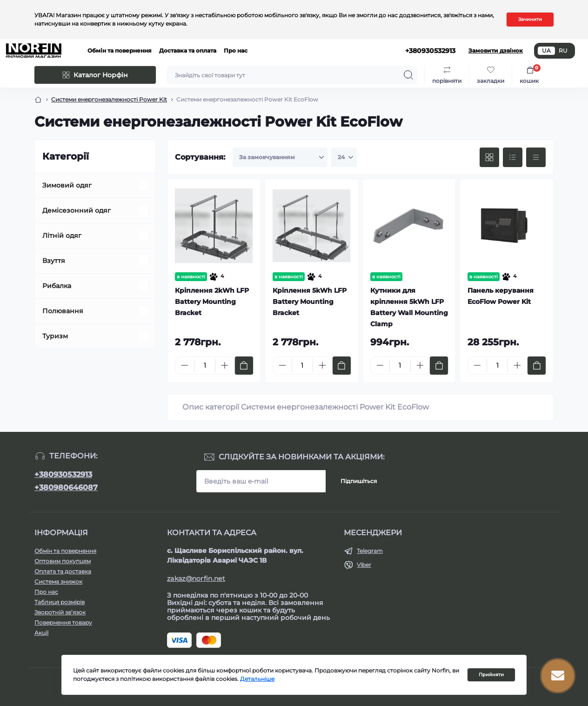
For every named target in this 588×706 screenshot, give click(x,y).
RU (563, 50)
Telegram (370, 551)
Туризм (55, 336)
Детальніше (257, 679)
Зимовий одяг (67, 185)
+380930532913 (63, 474)
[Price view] (536, 157)
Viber (364, 565)
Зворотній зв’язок (60, 612)
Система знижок (58, 582)
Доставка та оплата (188, 50)
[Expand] (143, 185)
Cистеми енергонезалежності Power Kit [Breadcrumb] (109, 99)
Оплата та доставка (63, 571)
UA (546, 50)
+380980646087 (66, 487)
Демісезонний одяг (77, 210)
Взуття (54, 261)
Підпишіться (359, 481)
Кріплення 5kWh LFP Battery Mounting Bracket (310, 302)
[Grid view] (489, 157)
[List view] (513, 157)
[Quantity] (205, 366)
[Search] (408, 75)
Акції (41, 633)
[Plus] (225, 365)
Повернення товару (63, 622)
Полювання (63, 311)
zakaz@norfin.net (196, 578)
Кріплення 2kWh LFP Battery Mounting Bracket (212, 302)
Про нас (236, 50)
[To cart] (244, 366)
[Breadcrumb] (38, 100)
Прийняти (491, 675)
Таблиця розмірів (60, 602)
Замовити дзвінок (496, 50)
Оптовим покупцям (63, 561)
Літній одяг (62, 235)
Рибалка (57, 286)
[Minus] (185, 365)
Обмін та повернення (120, 50)
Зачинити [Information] (530, 19)
